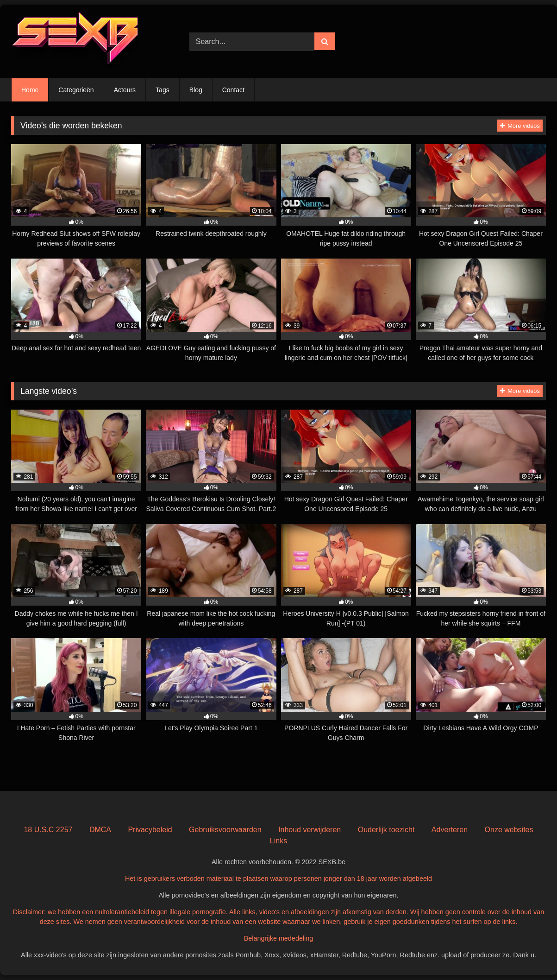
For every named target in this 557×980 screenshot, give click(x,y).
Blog (196, 90)
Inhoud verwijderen (310, 830)
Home (30, 90)
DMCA (100, 830)
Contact (233, 90)
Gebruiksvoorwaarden (225, 830)
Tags (163, 90)
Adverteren (450, 830)
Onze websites (509, 830)
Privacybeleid (150, 830)
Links (278, 841)
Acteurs (125, 90)
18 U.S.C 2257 (48, 830)
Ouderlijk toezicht (386, 830)
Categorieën (76, 90)
